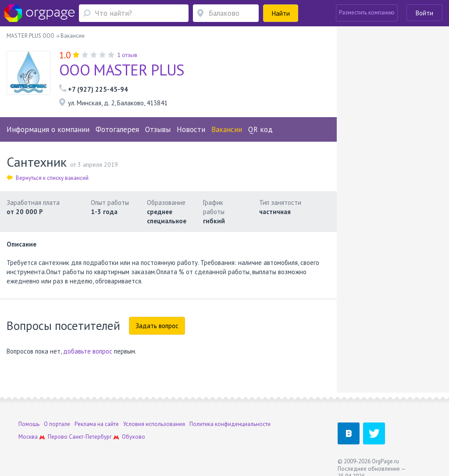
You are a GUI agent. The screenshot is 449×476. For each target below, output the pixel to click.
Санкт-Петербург (90, 437)
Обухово (134, 437)
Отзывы (158, 129)
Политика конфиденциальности (230, 424)
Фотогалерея (117, 129)
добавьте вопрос (88, 351)
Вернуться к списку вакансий (48, 178)
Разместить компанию (367, 13)
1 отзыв (127, 55)
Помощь (29, 424)
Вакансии (227, 129)
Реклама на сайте (97, 424)
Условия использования (154, 424)
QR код (260, 129)
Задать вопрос (157, 326)
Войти (424, 13)
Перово (58, 437)
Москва (28, 437)
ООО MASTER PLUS (122, 70)
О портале (57, 424)
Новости (191, 129)
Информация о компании (48, 129)
